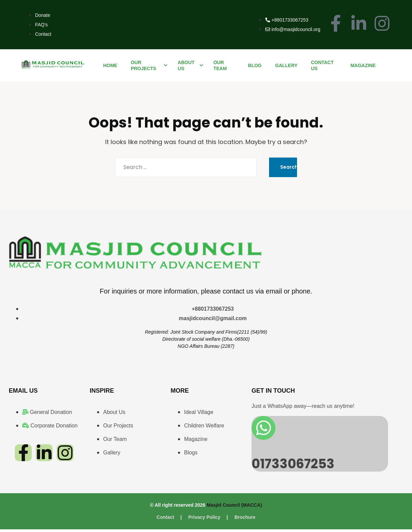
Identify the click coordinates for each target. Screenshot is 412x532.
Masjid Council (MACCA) (234, 508)
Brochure (245, 520)
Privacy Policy (204, 520)
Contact (165, 520)
